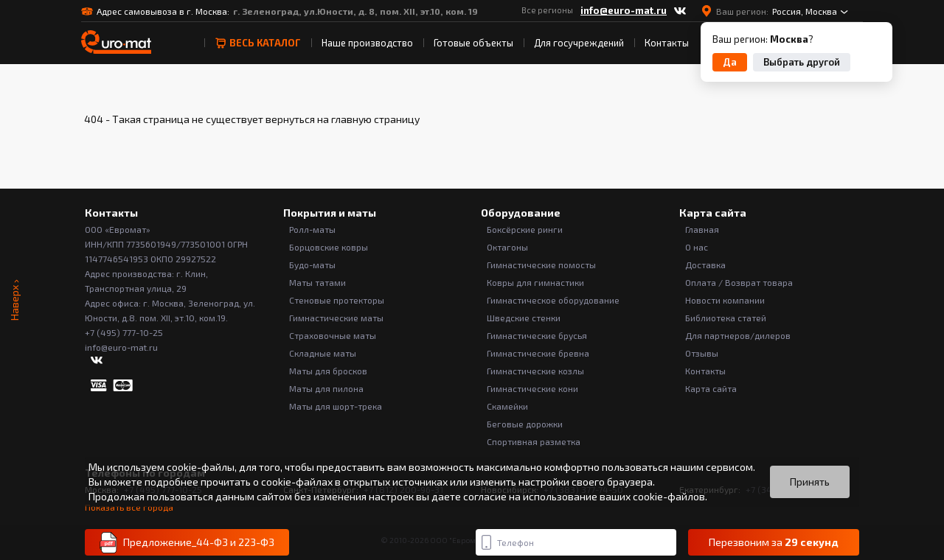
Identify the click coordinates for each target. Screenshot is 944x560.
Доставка (705, 265)
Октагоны (507, 247)
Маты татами (317, 282)
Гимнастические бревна (538, 353)
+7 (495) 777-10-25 (124, 332)
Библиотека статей (726, 318)
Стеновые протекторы (337, 300)
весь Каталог (258, 43)
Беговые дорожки (525, 424)
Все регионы (547, 10)
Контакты (667, 43)
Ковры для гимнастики (535, 282)
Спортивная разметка (534, 441)
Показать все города (129, 507)
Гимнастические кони (532, 388)
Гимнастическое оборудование (553, 300)
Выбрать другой (802, 62)
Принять (810, 482)
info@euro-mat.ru (624, 10)
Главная (702, 229)
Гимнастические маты (336, 318)
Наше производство (367, 43)
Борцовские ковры (329, 247)
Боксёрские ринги (525, 229)
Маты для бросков (328, 371)
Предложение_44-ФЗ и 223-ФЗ (187, 543)
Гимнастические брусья (537, 335)
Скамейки (507, 406)
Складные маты (323, 353)
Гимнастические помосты (541, 265)
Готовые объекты (473, 43)
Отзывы (702, 353)
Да (730, 62)
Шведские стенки (524, 318)
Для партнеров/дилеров (738, 335)
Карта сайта (711, 388)
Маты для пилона (326, 388)
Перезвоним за (774, 542)
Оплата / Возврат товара (739, 282)
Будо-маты (312, 265)
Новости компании (725, 300)
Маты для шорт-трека (336, 406)
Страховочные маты (333, 335)
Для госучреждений (579, 43)
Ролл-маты (312, 229)
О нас (697, 247)
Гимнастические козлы (535, 371)
